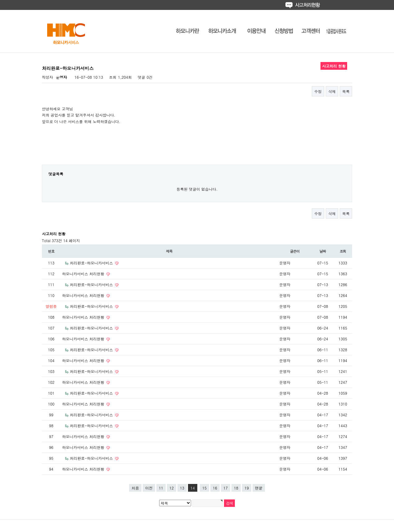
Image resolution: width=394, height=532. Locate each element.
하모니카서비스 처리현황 (84, 274)
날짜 (323, 251)
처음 (135, 488)
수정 (318, 91)
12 (172, 488)
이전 (149, 488)
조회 (343, 251)
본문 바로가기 (0, 0)
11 (161, 488)
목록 (346, 91)
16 (215, 488)
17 (226, 488)
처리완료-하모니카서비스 (92, 263)
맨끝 (259, 488)
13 (182, 488)
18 (236, 488)
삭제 (332, 91)
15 (204, 488)
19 (247, 488)
